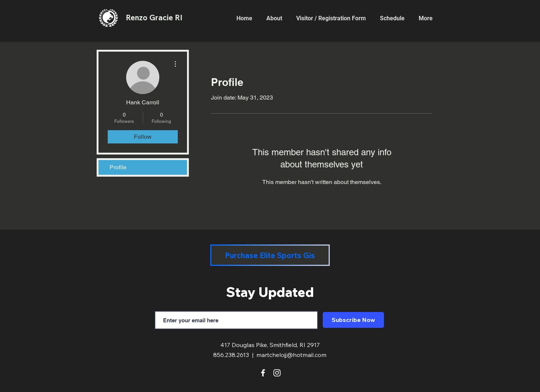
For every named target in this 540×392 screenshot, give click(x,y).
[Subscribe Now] (353, 320)
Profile (118, 167)
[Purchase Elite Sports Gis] (270, 255)
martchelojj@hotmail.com (291, 355)
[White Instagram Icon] (277, 373)
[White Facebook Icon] (263, 373)
